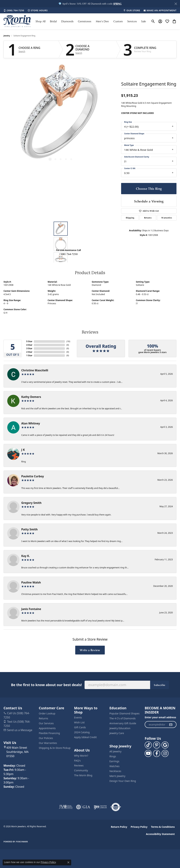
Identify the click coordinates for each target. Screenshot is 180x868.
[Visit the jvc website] (66, 807)
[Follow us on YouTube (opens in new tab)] (148, 753)
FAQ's (77, 761)
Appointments (47, 728)
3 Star (29, 348)
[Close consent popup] (68, 862)
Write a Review (90, 650)
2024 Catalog (82, 732)
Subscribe (160, 685)
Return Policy (119, 827)
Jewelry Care (117, 733)
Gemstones (85, 21)
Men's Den (102, 21)
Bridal (53, 21)
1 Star (29, 355)
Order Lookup (47, 713)
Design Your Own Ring (123, 781)
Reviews (79, 765)
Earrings (114, 761)
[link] (14, 10)
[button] (117, 4)
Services (132, 21)
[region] (61, 114)
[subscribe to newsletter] (171, 725)
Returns (148, 218)
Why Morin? (81, 756)
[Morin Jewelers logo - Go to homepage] (17, 21)
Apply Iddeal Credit (86, 737)
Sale (144, 21)
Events (78, 717)
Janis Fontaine (31, 609)
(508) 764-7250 (68, 254)
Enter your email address (160, 717)
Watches (114, 766)
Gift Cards (80, 727)
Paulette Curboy (33, 476)
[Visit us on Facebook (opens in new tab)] (157, 753)
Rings (113, 756)
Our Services (46, 723)
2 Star (29, 352)
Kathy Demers (31, 397)
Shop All (40, 21)
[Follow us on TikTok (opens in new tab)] (148, 745)
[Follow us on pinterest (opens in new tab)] (157, 745)
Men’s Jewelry (117, 776)
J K (23, 450)
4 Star (29, 345)
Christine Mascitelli (35, 370)
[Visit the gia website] (83, 807)
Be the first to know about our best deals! (46, 685)
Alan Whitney (31, 423)
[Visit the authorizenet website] (116, 807)
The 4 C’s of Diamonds (122, 718)
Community (81, 770)
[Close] (176, 4)
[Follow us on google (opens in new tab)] (165, 745)
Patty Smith (29, 529)
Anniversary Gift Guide (123, 723)
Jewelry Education (120, 728)
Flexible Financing (49, 733)
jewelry (7, 36)
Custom (118, 21)
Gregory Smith (31, 503)
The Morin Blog (83, 775)
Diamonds (67, 21)
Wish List (79, 722)
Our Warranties (48, 743)
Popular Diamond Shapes (124, 713)
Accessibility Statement (160, 834)
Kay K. (26, 556)
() (68, 341)
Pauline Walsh (31, 582)
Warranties (167, 218)
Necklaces (115, 771)
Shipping (130, 218)
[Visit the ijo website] (100, 807)
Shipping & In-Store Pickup (55, 748)
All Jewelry (115, 751)
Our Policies (46, 738)
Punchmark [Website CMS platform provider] (22, 842)
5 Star (29, 341)
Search (22, 51)
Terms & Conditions (163, 827)
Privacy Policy (139, 827)
